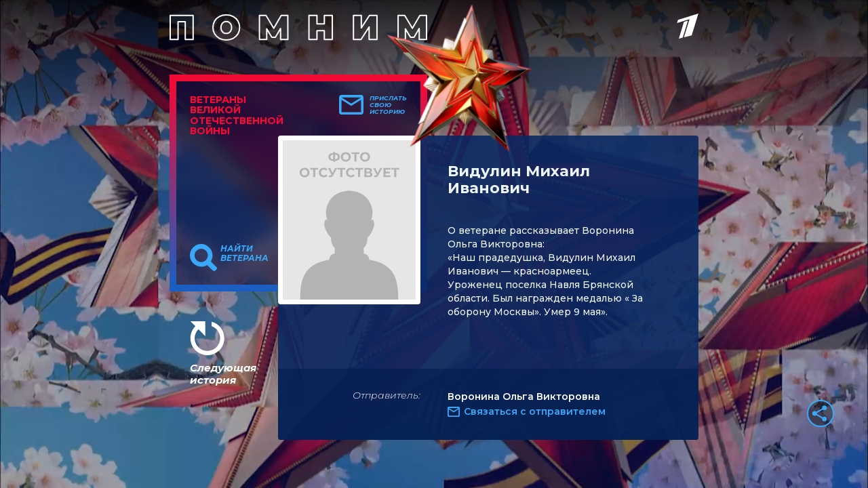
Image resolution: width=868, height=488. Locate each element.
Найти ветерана (244, 253)
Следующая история (223, 374)
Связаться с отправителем (535, 411)
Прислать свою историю (388, 105)
